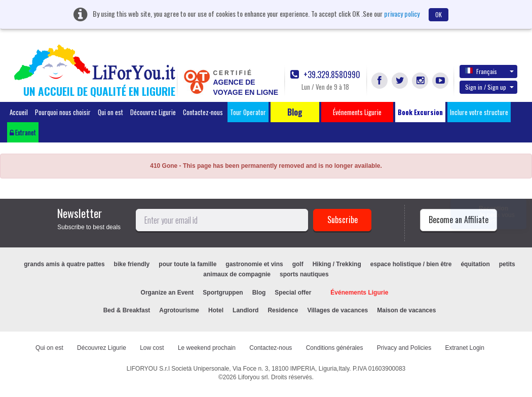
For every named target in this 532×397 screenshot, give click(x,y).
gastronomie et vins (254, 264)
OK (439, 14)
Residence (283, 310)
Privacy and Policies (404, 348)
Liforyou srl (253, 377)
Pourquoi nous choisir (63, 112)
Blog (259, 293)
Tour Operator (248, 112)
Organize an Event (167, 293)
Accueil (19, 112)
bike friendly (132, 264)
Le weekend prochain (207, 348)
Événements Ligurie (359, 293)
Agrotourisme (179, 310)
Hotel (216, 310)
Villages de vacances (337, 310)
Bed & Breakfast (127, 310)
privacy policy (402, 13)
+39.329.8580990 (325, 75)
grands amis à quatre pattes (64, 264)
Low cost (152, 348)
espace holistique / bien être (411, 264)
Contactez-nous (203, 112)
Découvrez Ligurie (153, 112)
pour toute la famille (187, 264)
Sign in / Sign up (489, 87)
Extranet (23, 132)
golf (298, 264)
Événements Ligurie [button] (357, 112)
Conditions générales (335, 348)
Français (489, 71)
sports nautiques (304, 274)
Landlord (245, 310)
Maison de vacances (406, 310)
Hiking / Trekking (337, 264)
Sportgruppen (223, 293)
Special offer (293, 293)
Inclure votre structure (479, 112)
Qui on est (110, 112)
